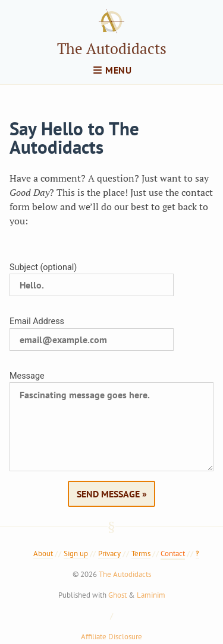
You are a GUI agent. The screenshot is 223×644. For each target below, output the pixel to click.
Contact (173, 553)
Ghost (117, 595)
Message (27, 376)
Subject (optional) (43, 267)
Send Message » (112, 494)
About (43, 553)
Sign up (76, 553)
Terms (141, 553)
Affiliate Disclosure (111, 637)
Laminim (151, 595)
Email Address (37, 321)
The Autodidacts (112, 48)
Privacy (109, 553)
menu (113, 70)
